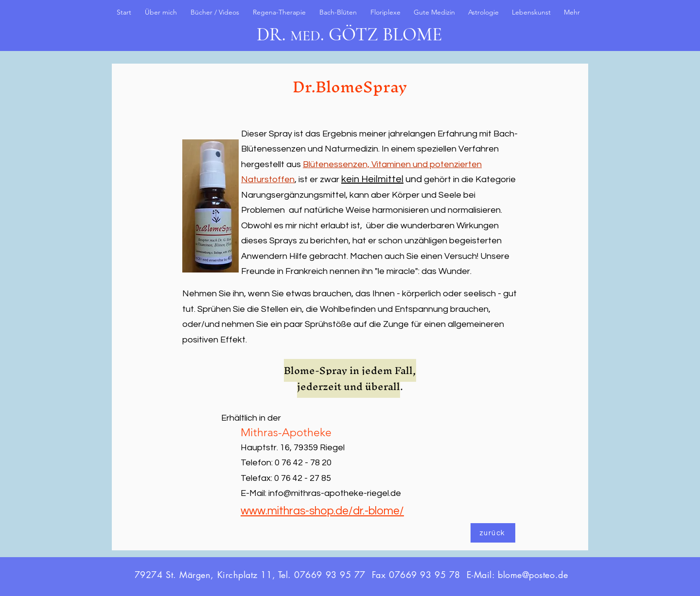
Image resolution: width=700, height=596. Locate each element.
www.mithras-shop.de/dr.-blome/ (322, 511)
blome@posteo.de (533, 575)
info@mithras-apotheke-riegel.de (335, 493)
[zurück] (493, 533)
